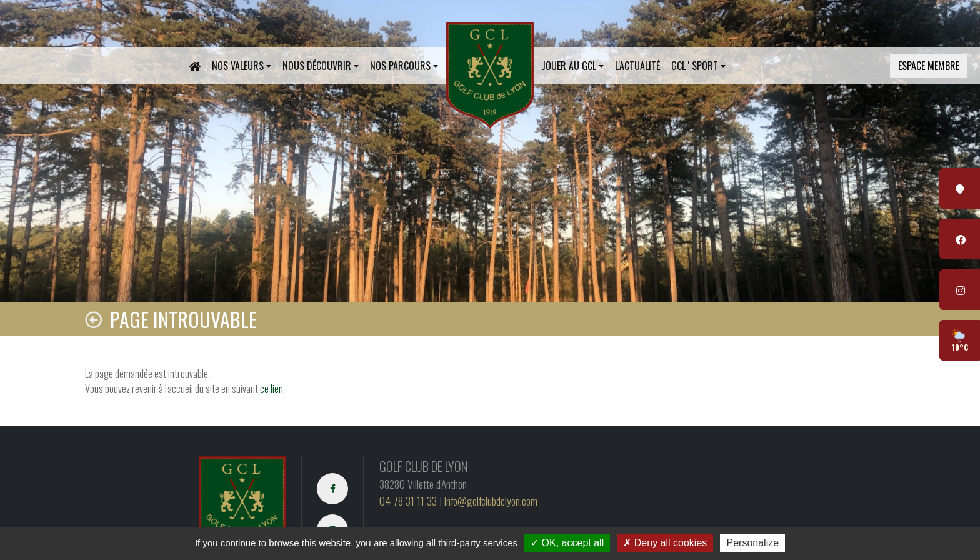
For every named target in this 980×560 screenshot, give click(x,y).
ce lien (272, 389)
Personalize (752, 543)
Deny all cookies (665, 543)
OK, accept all (567, 543)
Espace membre (929, 66)
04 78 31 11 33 (408, 501)
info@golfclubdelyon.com (491, 501)
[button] (242, 66)
